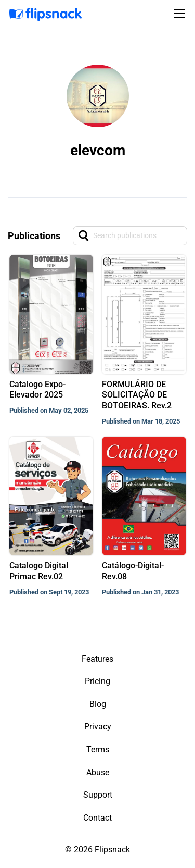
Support (98, 795)
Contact (97, 818)
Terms (98, 749)
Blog (98, 704)
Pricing (97, 681)
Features (97, 659)
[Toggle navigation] (181, 14)
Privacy (98, 727)
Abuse (98, 772)
